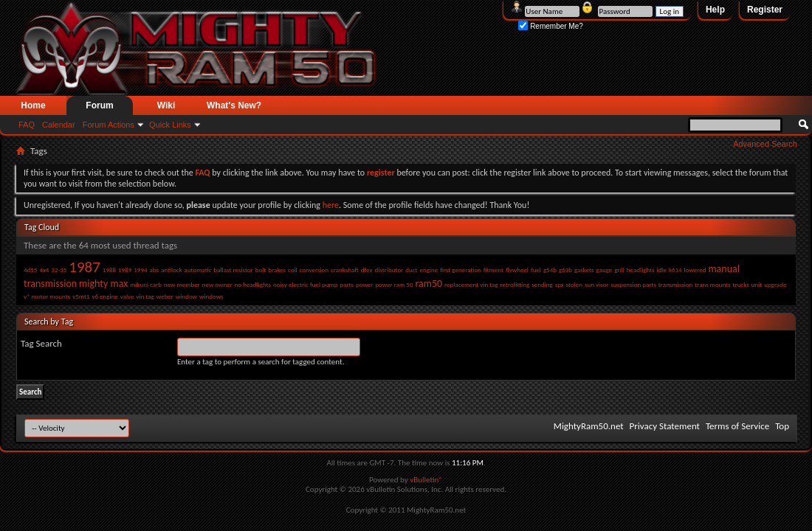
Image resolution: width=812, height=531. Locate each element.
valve (127, 296)
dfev (367, 270)
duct (411, 270)
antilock (172, 270)
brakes (277, 270)
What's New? (234, 105)
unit (757, 284)
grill (619, 270)
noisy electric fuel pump (305, 284)
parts (347, 284)
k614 (675, 270)
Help (715, 10)
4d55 (30, 270)
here (331, 205)
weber (165, 296)
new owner (217, 284)
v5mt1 (81, 296)
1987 (85, 267)
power (364, 284)
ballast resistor (233, 270)
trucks (741, 284)
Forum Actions (109, 125)
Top (782, 426)
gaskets (584, 270)
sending (542, 284)
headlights (641, 270)
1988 (109, 270)
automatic (198, 270)
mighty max (103, 284)
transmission (675, 284)
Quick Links (170, 125)
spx (560, 284)
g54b (550, 270)
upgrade (775, 284)
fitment (493, 270)
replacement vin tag (471, 284)
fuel (536, 270)
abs (154, 270)
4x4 (44, 270)
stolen (574, 284)
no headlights (253, 284)
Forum (99, 105)
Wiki (166, 105)
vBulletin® (426, 480)
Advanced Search (765, 144)
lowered (695, 270)
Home (33, 105)
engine (429, 270)
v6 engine (104, 296)
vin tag (145, 296)
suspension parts (633, 284)
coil (293, 270)
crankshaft (345, 270)
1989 (125, 270)
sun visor (597, 284)
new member (182, 284)
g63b (565, 270)
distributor (389, 270)
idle (662, 270)
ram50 (429, 284)
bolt (261, 270)
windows (211, 296)
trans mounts (712, 284)
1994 (140, 270)
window (186, 296)
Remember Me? (550, 26)
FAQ (27, 125)
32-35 (59, 270)
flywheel (517, 270)
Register (765, 10)
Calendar (59, 125)
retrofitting (515, 284)
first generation (461, 270)
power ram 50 (394, 284)
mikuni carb (146, 284)
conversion (314, 270)
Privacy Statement (665, 426)
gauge (605, 270)
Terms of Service (737, 426)
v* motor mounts (47, 296)
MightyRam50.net (589, 426)
